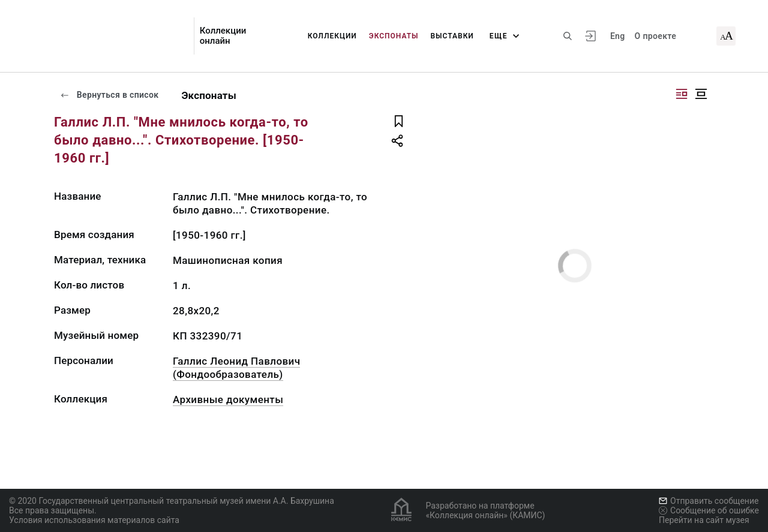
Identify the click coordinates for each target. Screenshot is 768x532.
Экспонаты (394, 36)
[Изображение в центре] (701, 94)
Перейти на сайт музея (704, 520)
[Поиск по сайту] (568, 36)
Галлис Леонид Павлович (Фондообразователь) (236, 368)
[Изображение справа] (682, 94)
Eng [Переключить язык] (618, 36)
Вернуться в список (109, 95)
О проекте (655, 36)
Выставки (452, 36)
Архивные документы (228, 399)
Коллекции (332, 36)
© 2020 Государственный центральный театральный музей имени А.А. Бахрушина (172, 501)
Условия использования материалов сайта (94, 520)
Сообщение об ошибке (709, 510)
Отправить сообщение (709, 501)
